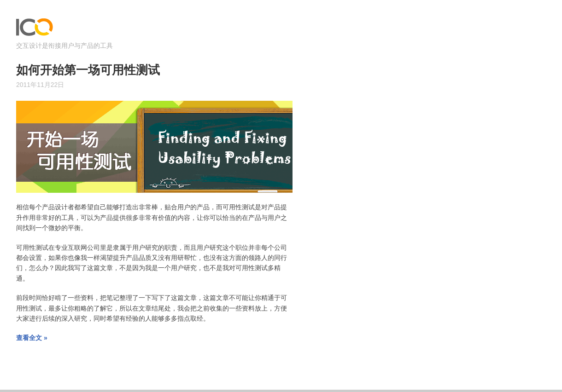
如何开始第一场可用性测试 (88, 70)
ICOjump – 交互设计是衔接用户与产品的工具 (35, 29)
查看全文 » (32, 338)
